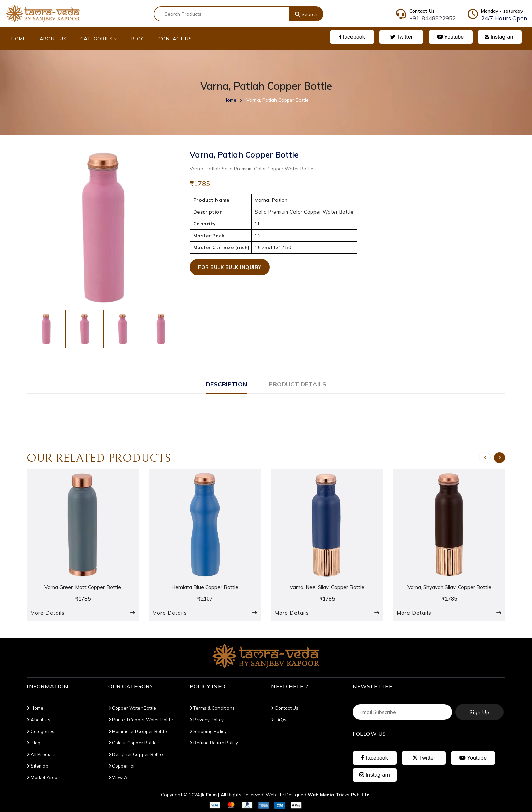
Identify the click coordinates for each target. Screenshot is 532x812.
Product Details (298, 384)
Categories (99, 39)
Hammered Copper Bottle (138, 731)
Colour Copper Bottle (132, 743)
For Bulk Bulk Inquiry (230, 267)
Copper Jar (122, 766)
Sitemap (38, 766)
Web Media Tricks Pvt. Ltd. (339, 795)
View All (119, 777)
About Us (53, 39)
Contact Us (175, 39)
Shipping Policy (208, 731)
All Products (42, 754)
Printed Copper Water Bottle (141, 720)
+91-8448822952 (432, 18)
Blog (138, 39)
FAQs (279, 720)
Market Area (42, 777)
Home (19, 39)
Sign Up (479, 712)
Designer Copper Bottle (136, 754)
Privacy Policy (207, 720)
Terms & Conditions (212, 708)
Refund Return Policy (214, 743)
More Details (47, 613)
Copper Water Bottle (132, 708)
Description (226, 384)
